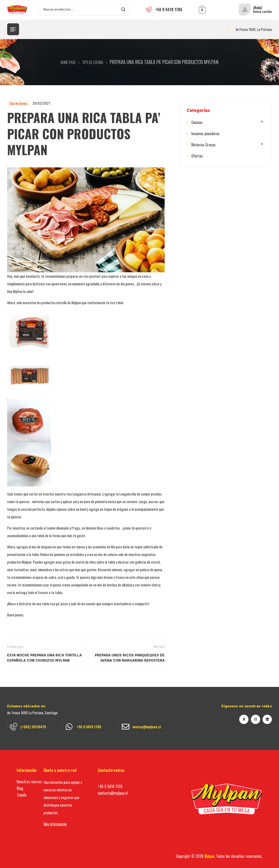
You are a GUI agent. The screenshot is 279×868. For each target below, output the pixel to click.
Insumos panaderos (205, 134)
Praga (76, 528)
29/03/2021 (41, 103)
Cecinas (197, 122)
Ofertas (197, 156)
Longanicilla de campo (135, 494)
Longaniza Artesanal (86, 494)
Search (124, 10)
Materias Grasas (203, 145)
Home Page (68, 62)
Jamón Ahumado (58, 528)
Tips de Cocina (93, 62)
